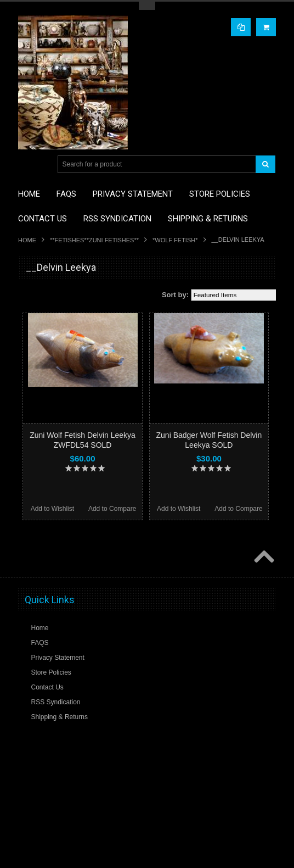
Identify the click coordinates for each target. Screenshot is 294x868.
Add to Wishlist (52, 509)
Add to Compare (112, 509)
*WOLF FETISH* (175, 240)
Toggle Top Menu (147, 6)
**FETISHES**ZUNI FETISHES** (94, 240)
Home (27, 240)
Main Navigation (28, 165)
